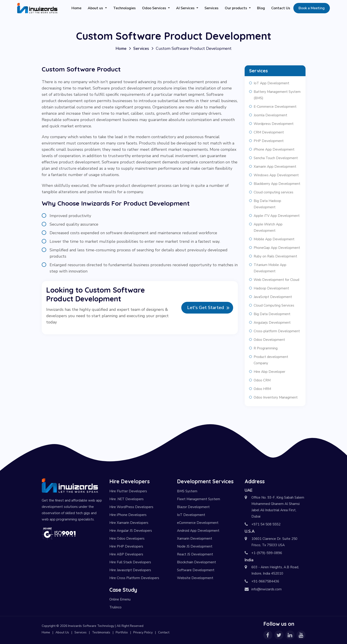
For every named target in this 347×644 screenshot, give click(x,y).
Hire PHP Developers (126, 546)
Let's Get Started (206, 308)
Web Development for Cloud (276, 280)
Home (76, 8)
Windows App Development (276, 175)
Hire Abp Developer (269, 372)
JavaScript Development (273, 297)
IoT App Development (271, 83)
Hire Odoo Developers (127, 539)
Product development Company (271, 360)
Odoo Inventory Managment (276, 397)
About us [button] (96, 8)
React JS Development (195, 554)
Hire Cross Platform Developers (134, 578)
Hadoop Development (271, 288)
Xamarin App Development (275, 167)
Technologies (124, 8)
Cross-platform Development (277, 331)
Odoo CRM (262, 380)
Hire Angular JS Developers (131, 531)
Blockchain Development (196, 562)
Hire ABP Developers (126, 554)
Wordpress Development (274, 124)
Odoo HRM (262, 389)
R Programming (266, 348)
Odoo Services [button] (155, 8)
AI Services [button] (186, 8)
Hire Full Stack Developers (130, 562)
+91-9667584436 (265, 581)
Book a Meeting (312, 8)
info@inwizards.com (267, 589)
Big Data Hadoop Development (267, 204)
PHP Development (269, 141)
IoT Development (191, 515)
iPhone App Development (274, 149)
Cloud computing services (273, 192)
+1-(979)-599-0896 (267, 553)
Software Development (196, 570)
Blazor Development (193, 507)
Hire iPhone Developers (128, 515)
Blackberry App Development (277, 184)
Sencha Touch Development (276, 158)
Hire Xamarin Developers (129, 523)
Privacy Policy (143, 632)
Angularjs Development (272, 323)
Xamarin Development (195, 539)
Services (211, 8)
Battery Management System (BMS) (277, 95)
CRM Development (269, 132)
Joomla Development (270, 115)
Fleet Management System (199, 499)
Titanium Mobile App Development (270, 268)
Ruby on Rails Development (275, 256)
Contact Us (281, 8)
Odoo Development (269, 340)
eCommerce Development (198, 523)
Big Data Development (272, 314)
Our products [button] (236, 8)
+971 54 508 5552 (266, 524)
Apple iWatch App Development (268, 227)
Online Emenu (120, 599)
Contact (164, 632)
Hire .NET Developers (126, 499)
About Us (62, 632)
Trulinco (115, 607)
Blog (261, 8)
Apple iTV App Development (277, 216)
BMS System (187, 491)
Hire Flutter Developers (128, 491)
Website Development (195, 578)
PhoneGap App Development (277, 248)
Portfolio (122, 632)
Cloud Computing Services (274, 305)
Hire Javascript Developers (130, 570)
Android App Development (198, 531)
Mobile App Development (274, 239)
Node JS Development (195, 546)
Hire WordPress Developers (131, 507)
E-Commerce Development (275, 107)
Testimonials (101, 632)
